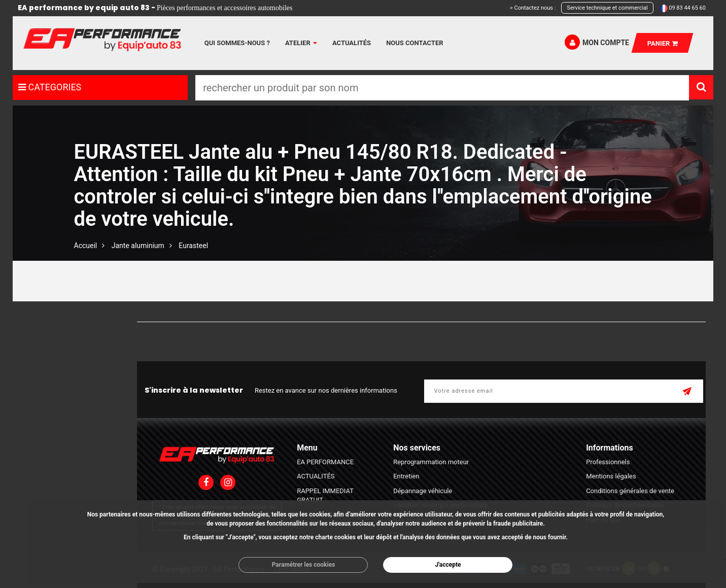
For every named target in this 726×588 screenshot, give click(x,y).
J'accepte (448, 565)
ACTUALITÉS (316, 476)
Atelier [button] (301, 43)
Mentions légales (611, 476)
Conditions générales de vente (630, 491)
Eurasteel (193, 246)
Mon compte (597, 42)
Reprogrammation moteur (431, 462)
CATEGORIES (50, 87)
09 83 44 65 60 (687, 8)
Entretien (406, 476)
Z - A (336, 312)
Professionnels (608, 462)
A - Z (307, 312)
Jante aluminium (138, 246)
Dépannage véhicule (423, 491)
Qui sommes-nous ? (237, 43)
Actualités (352, 43)
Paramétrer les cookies (304, 565)
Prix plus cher (263, 312)
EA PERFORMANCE (325, 462)
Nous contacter (414, 43)
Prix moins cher (202, 312)
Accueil (86, 246)
